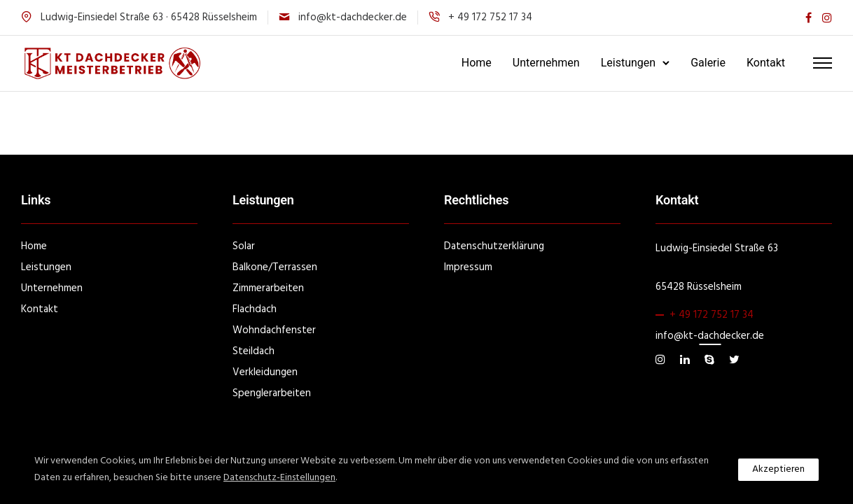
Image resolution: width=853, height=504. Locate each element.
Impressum (468, 267)
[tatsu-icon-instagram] (827, 18)
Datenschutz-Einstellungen (279, 478)
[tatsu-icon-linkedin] (687, 360)
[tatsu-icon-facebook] (809, 18)
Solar (244, 246)
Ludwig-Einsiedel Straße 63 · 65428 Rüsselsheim (149, 17)
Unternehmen (546, 63)
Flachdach (255, 309)
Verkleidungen (265, 372)
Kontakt (766, 63)
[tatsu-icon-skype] (712, 360)
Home (477, 63)
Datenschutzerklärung (494, 246)
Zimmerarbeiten (268, 288)
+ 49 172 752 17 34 (712, 315)
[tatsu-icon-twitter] (734, 360)
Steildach (254, 351)
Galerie (708, 63)
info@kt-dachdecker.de (353, 17)
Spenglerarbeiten (272, 393)
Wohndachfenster (274, 330)
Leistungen (628, 63)
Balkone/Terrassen (275, 267)
